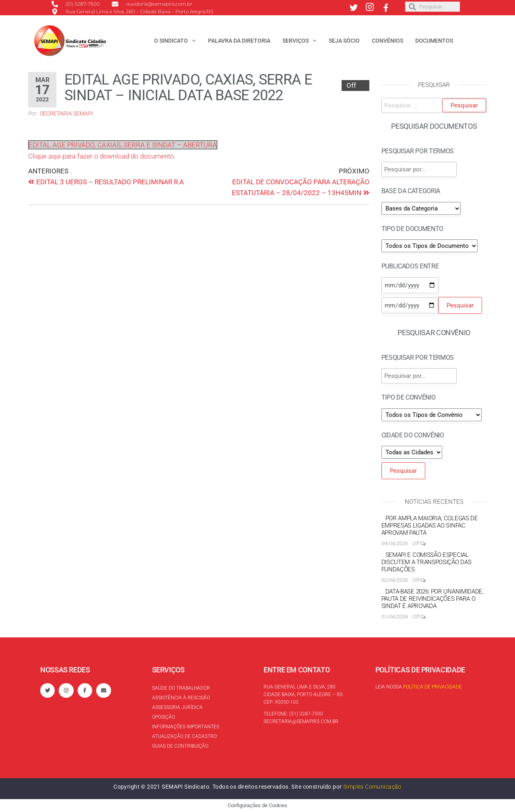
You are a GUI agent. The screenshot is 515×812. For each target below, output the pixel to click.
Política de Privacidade (433, 687)
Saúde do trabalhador (181, 688)
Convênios (387, 41)
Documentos (434, 41)
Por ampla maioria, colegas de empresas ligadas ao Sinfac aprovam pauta (430, 526)
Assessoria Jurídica (177, 707)
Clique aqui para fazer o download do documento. (102, 156)
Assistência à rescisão (181, 698)
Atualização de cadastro (184, 736)
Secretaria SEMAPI (67, 113)
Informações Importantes (186, 727)
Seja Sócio (344, 41)
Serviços (296, 41)
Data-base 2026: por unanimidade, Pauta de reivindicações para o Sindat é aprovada (433, 599)
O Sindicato (171, 41)
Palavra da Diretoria (239, 41)
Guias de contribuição (180, 746)
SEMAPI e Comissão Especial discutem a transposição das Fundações (426, 562)
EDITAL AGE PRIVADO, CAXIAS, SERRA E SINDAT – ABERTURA (123, 145)
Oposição (164, 717)
